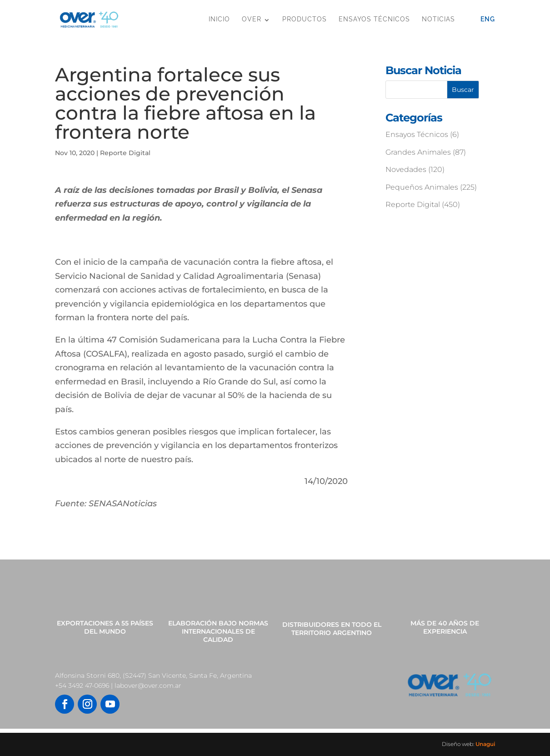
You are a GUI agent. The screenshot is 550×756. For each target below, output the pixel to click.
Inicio (219, 19)
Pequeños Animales (422, 187)
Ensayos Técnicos (374, 19)
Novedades (406, 169)
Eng (488, 19)
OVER (252, 19)
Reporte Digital (125, 153)
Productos (305, 19)
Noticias (438, 19)
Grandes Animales (418, 152)
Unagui (485, 744)
